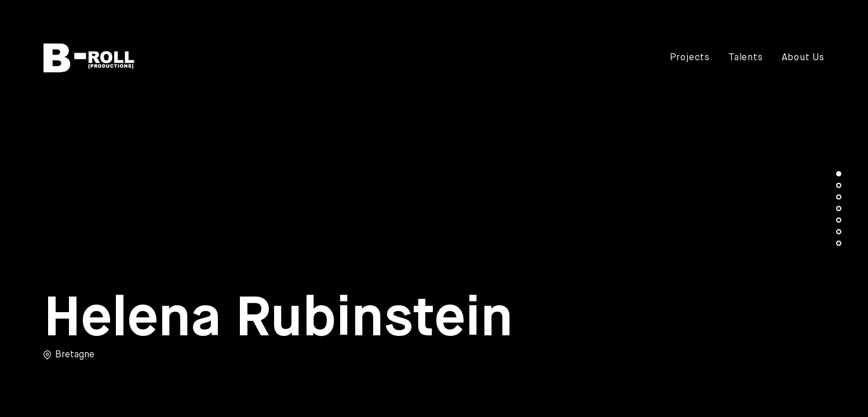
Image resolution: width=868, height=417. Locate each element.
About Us (803, 58)
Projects (690, 58)
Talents (746, 58)
